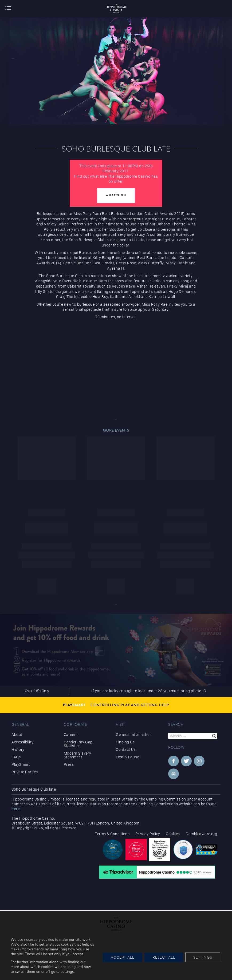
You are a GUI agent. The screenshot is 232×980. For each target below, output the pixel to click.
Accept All (123, 957)
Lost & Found (128, 757)
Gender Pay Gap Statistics (78, 744)
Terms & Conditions (112, 834)
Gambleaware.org (201, 834)
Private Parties (25, 772)
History (18, 750)
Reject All (164, 957)
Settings (203, 957)
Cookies (173, 834)
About (17, 735)
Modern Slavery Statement (78, 755)
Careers (71, 735)
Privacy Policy (148, 834)
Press (69, 764)
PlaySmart (21, 764)
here (16, 809)
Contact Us (126, 750)
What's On (116, 195)
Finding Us (125, 742)
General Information (134, 735)
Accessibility (23, 742)
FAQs (16, 757)
